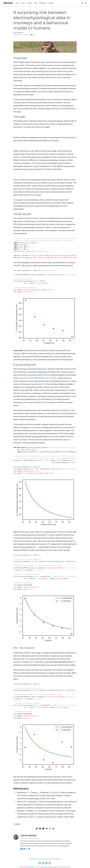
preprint (16, 65)
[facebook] (40, 829)
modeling (17, 824)
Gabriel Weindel (28, 835)
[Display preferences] (86, 3)
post (34, 35)
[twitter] (37, 829)
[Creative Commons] (45, 863)
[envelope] (43, 829)
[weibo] (53, 829)
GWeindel (8, 3)
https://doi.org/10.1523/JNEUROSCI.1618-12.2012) (35, 378)
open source (44, 867)
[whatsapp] (50, 829)
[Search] (83, 3)
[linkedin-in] (47, 829)
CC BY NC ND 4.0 (56, 859)
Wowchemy (31, 867)
